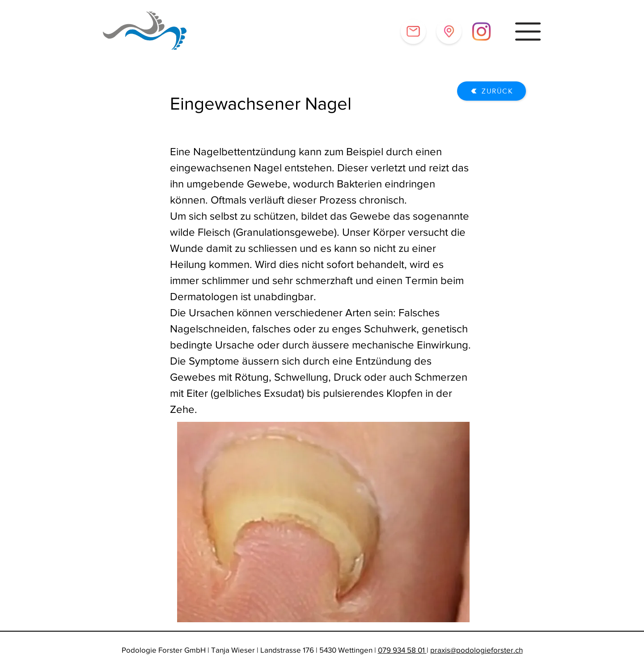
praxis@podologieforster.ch (477, 650)
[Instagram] (481, 32)
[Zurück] (491, 91)
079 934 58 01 (402, 650)
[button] (528, 32)
